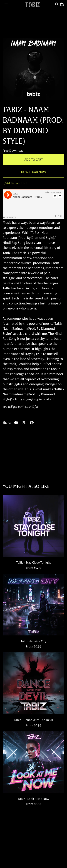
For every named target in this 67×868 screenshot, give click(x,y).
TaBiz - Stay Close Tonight (33, 562)
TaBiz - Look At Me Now (34, 799)
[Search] (57, 4)
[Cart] (63, 4)
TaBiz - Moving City (33, 641)
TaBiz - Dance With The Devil (33, 720)
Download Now (34, 172)
